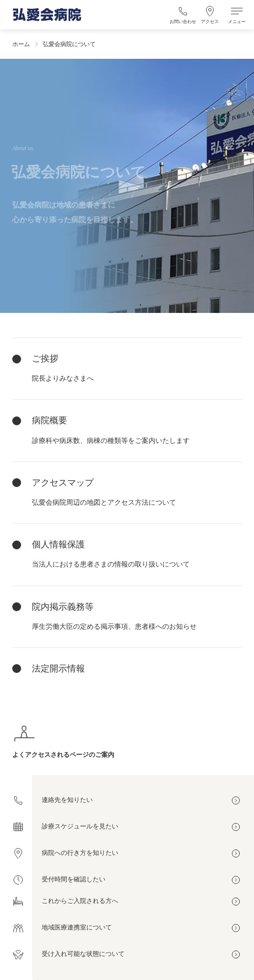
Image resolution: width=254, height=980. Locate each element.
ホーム (21, 44)
